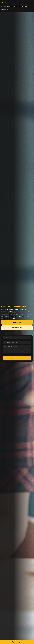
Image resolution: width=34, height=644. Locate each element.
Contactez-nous (5, 10)
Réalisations (24, 7)
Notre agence (4, 7)
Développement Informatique (15, 7)
